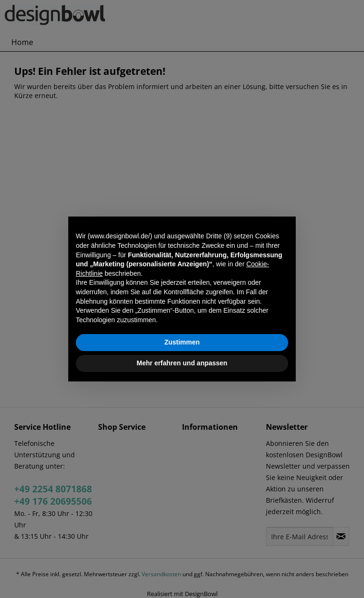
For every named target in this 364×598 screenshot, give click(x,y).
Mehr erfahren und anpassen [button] (182, 363)
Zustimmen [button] (182, 342)
